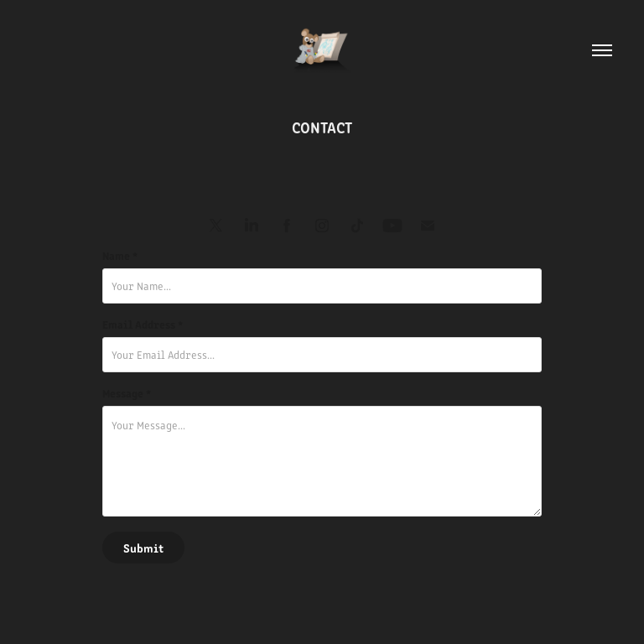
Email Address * (143, 325)
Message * (127, 393)
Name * (120, 256)
